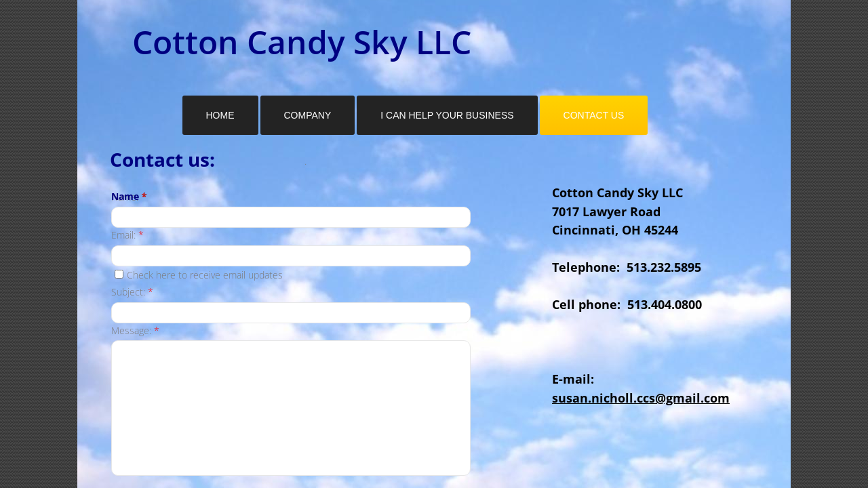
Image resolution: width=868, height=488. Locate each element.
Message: (135, 330)
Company (308, 115)
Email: (127, 235)
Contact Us (594, 115)
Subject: (132, 292)
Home (220, 115)
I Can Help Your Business (447, 115)
